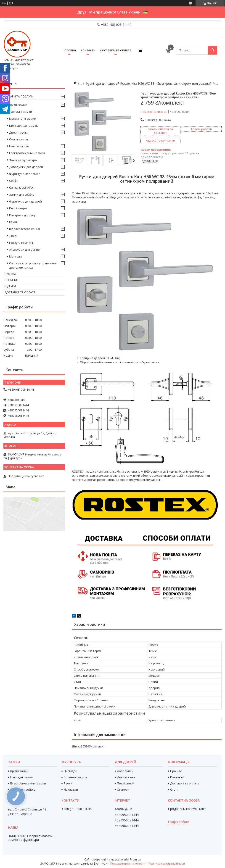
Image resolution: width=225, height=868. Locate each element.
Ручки (68, 783)
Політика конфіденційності (167, 864)
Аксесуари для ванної (25, 250)
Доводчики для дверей (26, 167)
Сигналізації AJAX (21, 187)
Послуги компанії (21, 243)
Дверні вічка (126, 777)
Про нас (11, 274)
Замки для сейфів (22, 195)
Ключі (13, 222)
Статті (175, 789)
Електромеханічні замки (27, 153)
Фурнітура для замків (25, 174)
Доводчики (125, 771)
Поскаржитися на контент (128, 864)
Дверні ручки (19, 132)
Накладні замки (21, 112)
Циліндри (70, 771)
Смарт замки (19, 139)
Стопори (123, 789)
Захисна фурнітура (23, 160)
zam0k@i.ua (16, 400)
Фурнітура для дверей (25, 201)
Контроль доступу (22, 215)
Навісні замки (19, 146)
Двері (13, 236)
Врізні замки (18, 105)
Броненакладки (75, 777)
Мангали (15, 256)
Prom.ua (135, 859)
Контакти (88, 50)
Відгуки (10, 286)
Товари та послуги (19, 96)
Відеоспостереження (24, 229)
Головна (69, 50)
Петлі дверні (18, 208)
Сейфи (14, 181)
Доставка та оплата (116, 50)
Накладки (71, 789)
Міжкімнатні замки (23, 118)
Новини (11, 280)
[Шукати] (213, 50)
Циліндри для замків (24, 126)
